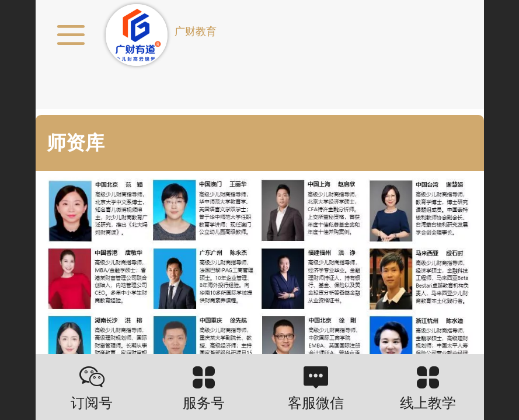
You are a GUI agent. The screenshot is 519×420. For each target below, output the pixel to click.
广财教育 (196, 32)
